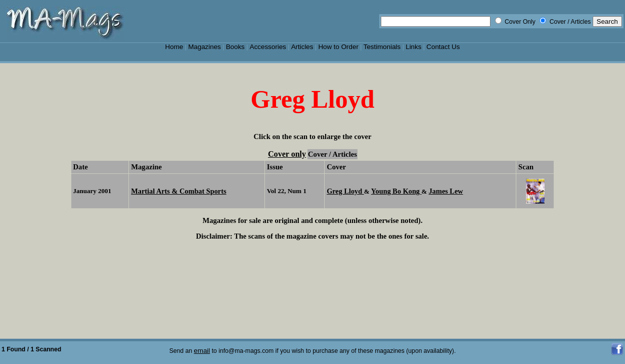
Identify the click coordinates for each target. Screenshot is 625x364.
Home (174, 47)
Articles (302, 47)
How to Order (338, 47)
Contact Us (443, 47)
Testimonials (382, 47)
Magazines (205, 47)
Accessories (268, 47)
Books (235, 47)
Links (413, 47)
